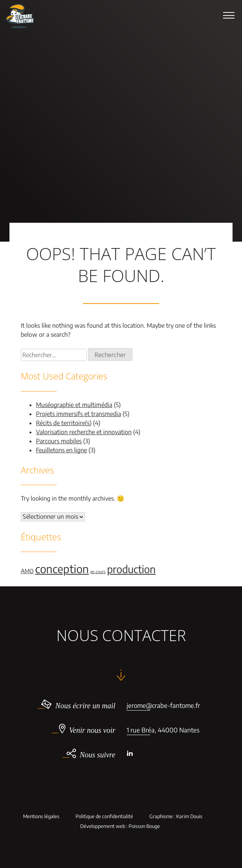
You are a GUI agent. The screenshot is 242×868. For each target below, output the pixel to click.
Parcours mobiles (59, 441)
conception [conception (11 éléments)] (62, 569)
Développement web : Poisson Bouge (120, 826)
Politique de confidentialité (104, 816)
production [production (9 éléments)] (131, 569)
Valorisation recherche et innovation (84, 432)
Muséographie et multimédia (74, 405)
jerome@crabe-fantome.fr (163, 705)
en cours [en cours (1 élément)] (98, 571)
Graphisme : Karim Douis (176, 816)
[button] (229, 15)
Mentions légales (41, 816)
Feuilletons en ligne (61, 450)
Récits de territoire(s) (64, 423)
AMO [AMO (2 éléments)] (27, 571)
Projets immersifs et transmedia (78, 414)
